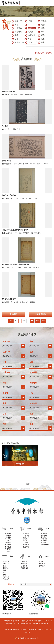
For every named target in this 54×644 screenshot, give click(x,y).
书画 (4, 566)
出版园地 (42, 564)
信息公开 (26, 538)
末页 (43, 321)
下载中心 (26, 542)
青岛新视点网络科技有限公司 (36, 624)
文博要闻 (26, 534)
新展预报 (44, 536)
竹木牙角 (6, 577)
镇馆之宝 (6, 561)
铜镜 (4, 575)
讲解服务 (8, 538)
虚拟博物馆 (45, 545)
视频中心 (26, 547)
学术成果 (42, 566)
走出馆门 (44, 542)
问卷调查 (8, 542)
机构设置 (8, 545)
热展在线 (44, 538)
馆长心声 (8, 534)
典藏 (43, 53)
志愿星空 (24, 564)
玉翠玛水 (6, 568)
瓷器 (4, 570)
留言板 (7, 551)
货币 (4, 573)
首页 (37, 53)
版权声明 (16, 621)
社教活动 (24, 561)
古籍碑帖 (49, 53)
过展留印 (44, 540)
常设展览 (44, 534)
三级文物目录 (40, 314)
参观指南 (14, 314)
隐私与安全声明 (28, 621)
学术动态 (42, 561)
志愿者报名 (25, 568)
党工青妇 (26, 540)
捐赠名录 (26, 545)
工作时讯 (26, 536)
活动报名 (24, 566)
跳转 (37, 321)
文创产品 (8, 540)
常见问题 (8, 549)
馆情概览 (8, 536)
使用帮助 (7, 621)
